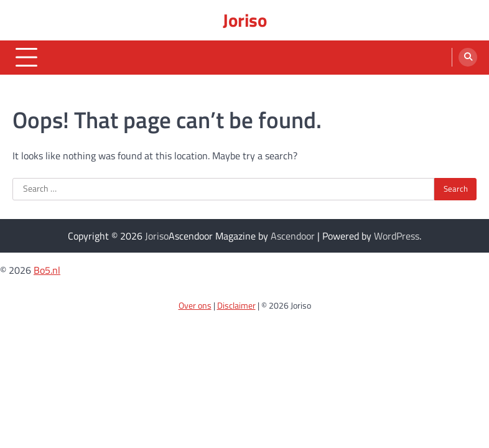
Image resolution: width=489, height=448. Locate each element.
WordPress (397, 236)
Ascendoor (293, 236)
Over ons (195, 305)
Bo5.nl (47, 270)
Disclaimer (236, 305)
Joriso (245, 20)
